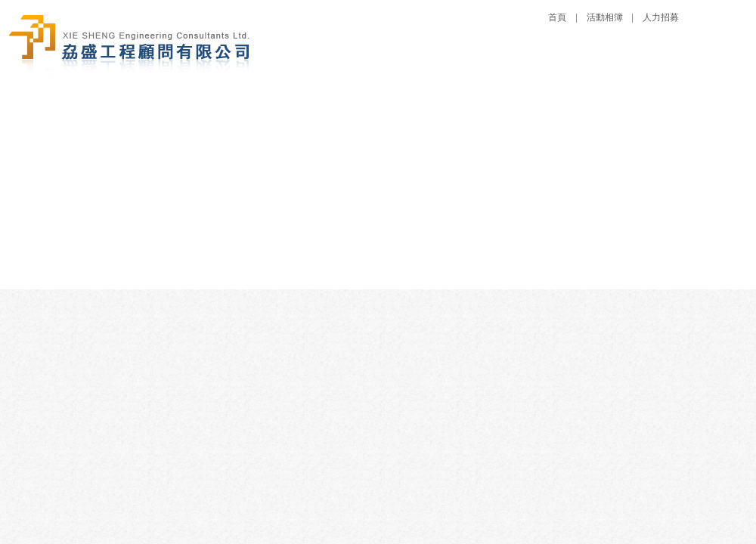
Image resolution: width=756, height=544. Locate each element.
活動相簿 (605, 17)
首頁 (557, 17)
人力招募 (661, 17)
